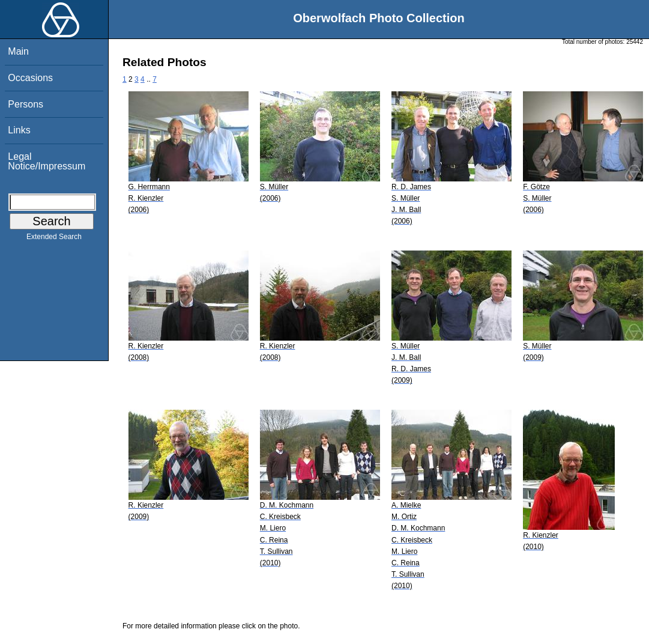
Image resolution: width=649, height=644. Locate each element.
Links (19, 130)
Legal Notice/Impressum (47, 161)
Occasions (30, 78)
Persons (26, 104)
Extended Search (54, 239)
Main (18, 51)
